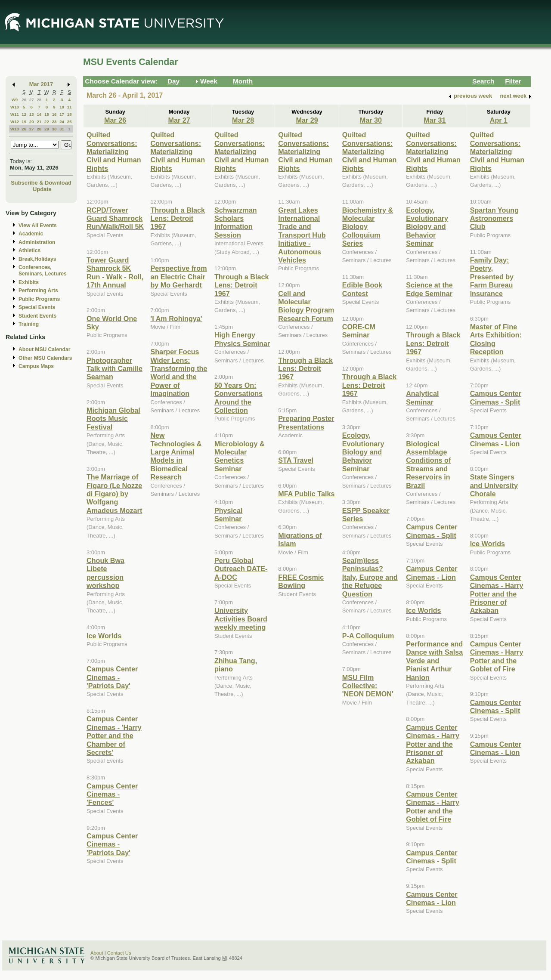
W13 (15, 129)
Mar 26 (115, 120)
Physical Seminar (229, 515)
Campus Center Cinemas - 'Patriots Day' (112, 677)
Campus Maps (36, 366)
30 (54, 129)
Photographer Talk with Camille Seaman (115, 369)
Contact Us (119, 953)
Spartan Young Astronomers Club (494, 218)
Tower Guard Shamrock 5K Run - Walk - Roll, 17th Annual (115, 272)
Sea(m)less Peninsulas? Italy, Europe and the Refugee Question (370, 577)
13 (32, 114)
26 (24, 100)
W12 (15, 122)
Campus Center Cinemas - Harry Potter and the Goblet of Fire (433, 807)
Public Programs (39, 299)
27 (32, 100)
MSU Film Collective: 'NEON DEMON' (368, 686)
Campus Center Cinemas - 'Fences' (112, 794)
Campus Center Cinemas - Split (432, 531)
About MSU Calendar (44, 349)
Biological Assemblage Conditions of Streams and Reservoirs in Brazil (428, 465)
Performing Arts (38, 291)
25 (70, 122)
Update (42, 189)
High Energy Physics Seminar (242, 339)
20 (32, 122)
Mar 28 (243, 120)
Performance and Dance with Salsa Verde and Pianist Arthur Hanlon (434, 661)
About (97, 953)
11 (70, 107)
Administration (37, 242)
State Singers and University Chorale (494, 485)
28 (39, 100)
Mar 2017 (41, 84)
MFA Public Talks (306, 494)
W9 (15, 100)
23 (54, 122)
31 (62, 129)
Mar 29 (307, 120)
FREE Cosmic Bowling (301, 581)
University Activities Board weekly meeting (241, 619)
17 (62, 114)
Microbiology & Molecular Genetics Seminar (240, 456)
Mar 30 (371, 120)
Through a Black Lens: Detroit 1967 (178, 218)
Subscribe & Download (41, 183)
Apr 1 (499, 120)
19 (24, 122)
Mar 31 (435, 120)
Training (29, 324)
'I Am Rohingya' (176, 318)
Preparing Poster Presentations (306, 422)
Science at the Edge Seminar (429, 289)
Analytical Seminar (422, 397)
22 (47, 122)
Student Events (37, 316)
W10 (15, 107)
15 (47, 114)
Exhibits (29, 282)
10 (62, 107)
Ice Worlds (104, 636)
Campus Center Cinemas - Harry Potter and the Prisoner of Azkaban (433, 744)
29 (47, 129)
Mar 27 (179, 120)
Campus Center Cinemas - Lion (432, 573)
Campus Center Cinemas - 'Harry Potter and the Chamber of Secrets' (114, 736)
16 (54, 114)
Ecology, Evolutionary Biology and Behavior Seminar (363, 452)
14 (39, 114)
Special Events (37, 307)
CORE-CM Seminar (359, 331)
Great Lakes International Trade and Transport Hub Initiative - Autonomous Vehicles (302, 235)
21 (39, 122)
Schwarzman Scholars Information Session (236, 223)
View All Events (38, 226)
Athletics (29, 250)
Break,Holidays (37, 259)
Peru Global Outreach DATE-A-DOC (241, 569)
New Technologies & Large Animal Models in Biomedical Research (176, 456)
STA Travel (296, 460)
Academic (31, 234)
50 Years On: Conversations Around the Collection (238, 398)
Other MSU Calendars (45, 358)
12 (24, 114)
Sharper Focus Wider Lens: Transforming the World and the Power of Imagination (179, 373)
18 (70, 114)
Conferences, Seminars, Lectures (43, 271)
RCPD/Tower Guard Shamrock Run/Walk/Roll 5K (115, 218)
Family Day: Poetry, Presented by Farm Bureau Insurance (492, 277)
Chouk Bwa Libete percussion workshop (105, 573)
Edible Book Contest (362, 289)
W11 (15, 114)
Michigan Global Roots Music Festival (113, 419)
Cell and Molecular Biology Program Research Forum (306, 306)
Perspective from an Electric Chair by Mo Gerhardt (178, 277)
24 (62, 122)
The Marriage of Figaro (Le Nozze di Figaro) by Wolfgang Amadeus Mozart (114, 494)
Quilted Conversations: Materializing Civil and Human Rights (114, 151)
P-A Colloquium (368, 636)
